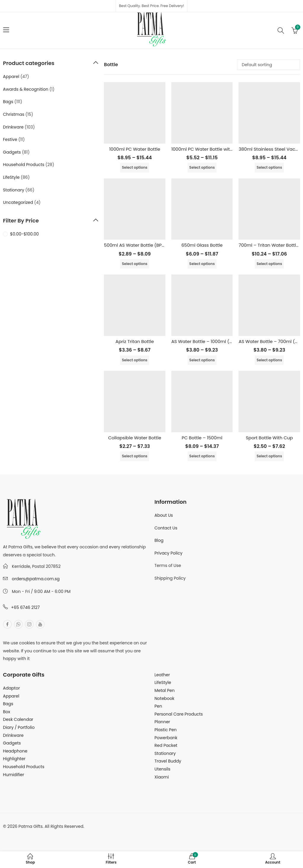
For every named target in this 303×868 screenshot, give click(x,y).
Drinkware (13, 127)
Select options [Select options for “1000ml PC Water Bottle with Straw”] (202, 167)
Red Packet (166, 745)
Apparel (11, 77)
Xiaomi (162, 777)
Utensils (162, 769)
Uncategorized (18, 202)
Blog (159, 540)
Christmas (14, 114)
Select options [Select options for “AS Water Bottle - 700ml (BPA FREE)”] (269, 360)
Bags (8, 102)
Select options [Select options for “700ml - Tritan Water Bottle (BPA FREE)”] (269, 264)
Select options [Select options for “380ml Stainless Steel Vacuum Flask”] (269, 167)
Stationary (14, 190)
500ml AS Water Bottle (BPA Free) (141, 245)
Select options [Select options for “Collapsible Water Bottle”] (135, 456)
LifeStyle (11, 177)
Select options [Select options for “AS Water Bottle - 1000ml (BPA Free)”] (202, 360)
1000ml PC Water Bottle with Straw (209, 149)
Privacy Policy (169, 553)
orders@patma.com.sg (36, 579)
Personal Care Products (179, 714)
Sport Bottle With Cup (269, 438)
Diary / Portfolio (19, 727)
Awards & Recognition (26, 89)
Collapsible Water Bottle (134, 438)
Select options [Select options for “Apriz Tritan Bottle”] (135, 360)
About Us (164, 515)
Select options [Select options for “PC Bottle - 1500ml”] (202, 456)
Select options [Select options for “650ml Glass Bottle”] (202, 264)
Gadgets (12, 152)
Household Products (24, 165)
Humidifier (13, 775)
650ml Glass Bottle (202, 245)
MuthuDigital (58, 834)
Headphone (15, 751)
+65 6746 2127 (25, 607)
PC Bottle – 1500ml (202, 438)
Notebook (164, 698)
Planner (162, 722)
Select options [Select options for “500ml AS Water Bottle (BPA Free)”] (135, 264)
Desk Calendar (18, 719)
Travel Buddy (168, 761)
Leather (162, 675)
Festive (10, 139)
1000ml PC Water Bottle (135, 149)
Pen (158, 706)
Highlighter (14, 759)
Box (7, 712)
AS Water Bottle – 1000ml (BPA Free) (211, 341)
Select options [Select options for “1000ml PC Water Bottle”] (135, 167)
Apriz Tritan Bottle (135, 341)
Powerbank (166, 738)
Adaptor (11, 688)
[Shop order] (269, 65)
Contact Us (166, 528)
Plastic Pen (166, 730)
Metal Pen (165, 690)
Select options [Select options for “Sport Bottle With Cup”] (269, 456)
